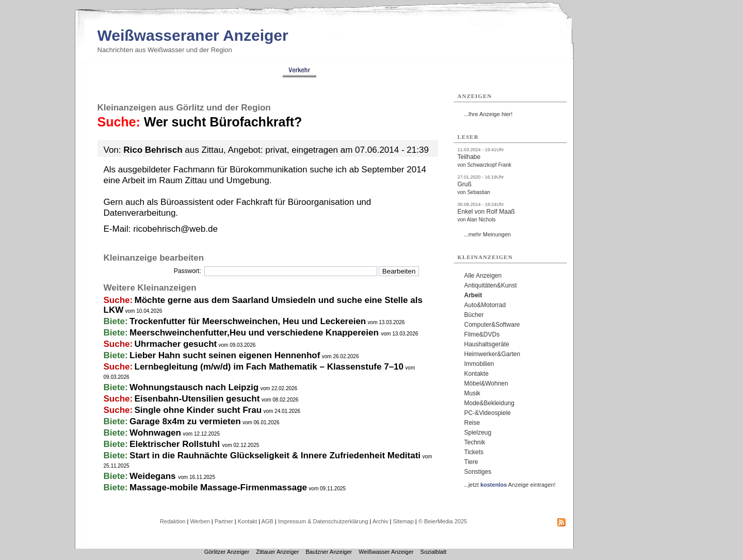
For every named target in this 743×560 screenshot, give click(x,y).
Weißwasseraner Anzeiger (193, 35)
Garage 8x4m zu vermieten (185, 421)
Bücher (474, 315)
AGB (267, 521)
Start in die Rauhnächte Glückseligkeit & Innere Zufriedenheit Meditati (275, 455)
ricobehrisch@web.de (175, 229)
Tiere (471, 462)
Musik (472, 393)
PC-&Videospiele (488, 413)
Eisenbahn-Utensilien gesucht (197, 399)
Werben (200, 521)
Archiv (381, 521)
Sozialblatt (434, 552)
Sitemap (403, 521)
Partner (224, 521)
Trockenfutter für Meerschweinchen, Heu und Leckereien (248, 321)
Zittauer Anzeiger (277, 552)
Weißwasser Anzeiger (386, 552)
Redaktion (173, 521)
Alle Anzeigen (483, 276)
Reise (472, 423)
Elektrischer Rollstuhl (176, 444)
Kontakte (477, 374)
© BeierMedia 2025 (443, 521)
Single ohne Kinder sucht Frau (198, 410)
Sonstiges (478, 472)
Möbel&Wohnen (486, 383)
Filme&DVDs (482, 334)
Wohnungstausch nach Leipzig (194, 387)
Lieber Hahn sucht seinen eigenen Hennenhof (225, 355)
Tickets (474, 452)
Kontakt (247, 521)
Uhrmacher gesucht (176, 344)
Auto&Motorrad (485, 305)
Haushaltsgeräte (487, 344)
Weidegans (154, 476)
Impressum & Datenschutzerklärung (323, 521)
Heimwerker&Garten (492, 354)
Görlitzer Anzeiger (227, 552)
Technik (475, 442)
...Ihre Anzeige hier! (488, 114)
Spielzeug (478, 433)
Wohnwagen (155, 433)
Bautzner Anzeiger (329, 552)
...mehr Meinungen (488, 234)
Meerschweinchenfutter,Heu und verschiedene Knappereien (255, 333)
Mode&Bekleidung (489, 403)
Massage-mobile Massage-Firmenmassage (218, 487)
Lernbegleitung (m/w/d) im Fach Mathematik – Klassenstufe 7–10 (269, 367)
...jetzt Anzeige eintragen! (510, 485)
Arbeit (473, 295)
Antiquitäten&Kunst (491, 285)
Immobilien (479, 364)
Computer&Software (492, 325)
